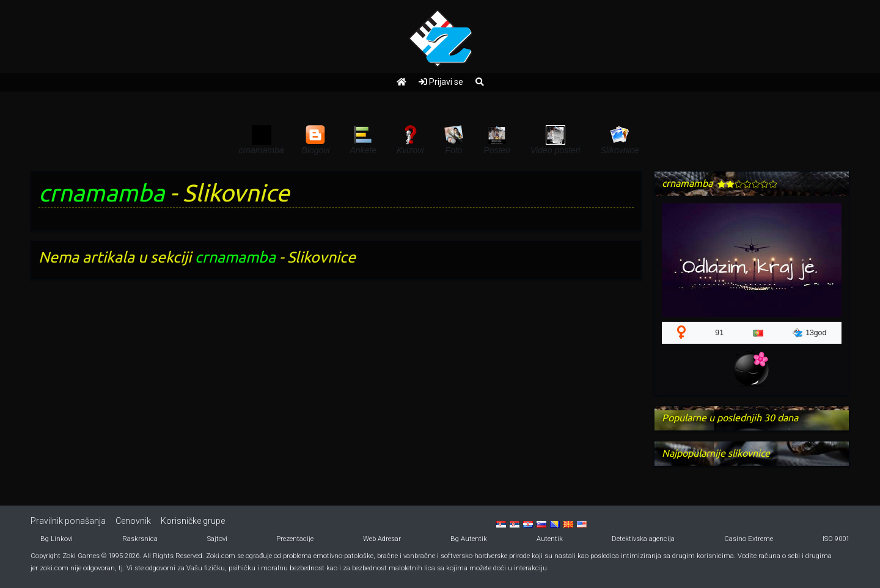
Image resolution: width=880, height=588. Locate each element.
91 (719, 333)
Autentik (550, 539)
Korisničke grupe (193, 521)
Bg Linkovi (57, 539)
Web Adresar (382, 539)
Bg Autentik (469, 539)
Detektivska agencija (643, 539)
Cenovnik (133, 521)
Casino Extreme (749, 539)
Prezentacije (295, 539)
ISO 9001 (836, 539)
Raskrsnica (140, 539)
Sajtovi (217, 539)
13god (809, 333)
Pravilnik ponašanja (68, 521)
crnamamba (101, 193)
